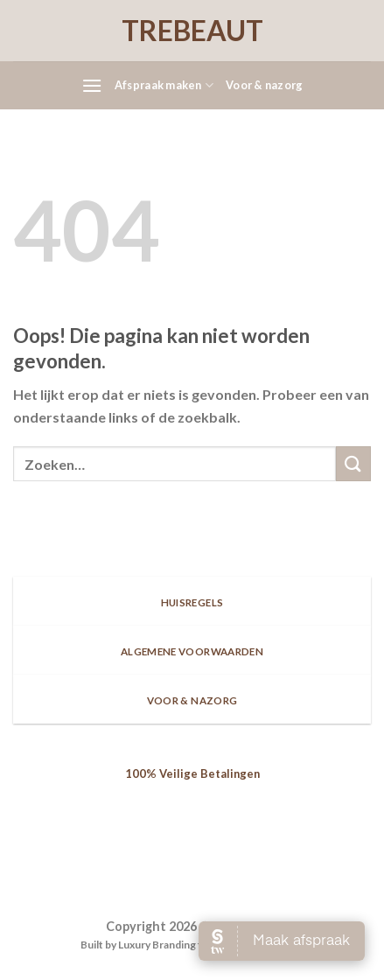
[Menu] (92, 85)
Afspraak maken (164, 85)
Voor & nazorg (264, 85)
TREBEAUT (192, 31)
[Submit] (353, 463)
